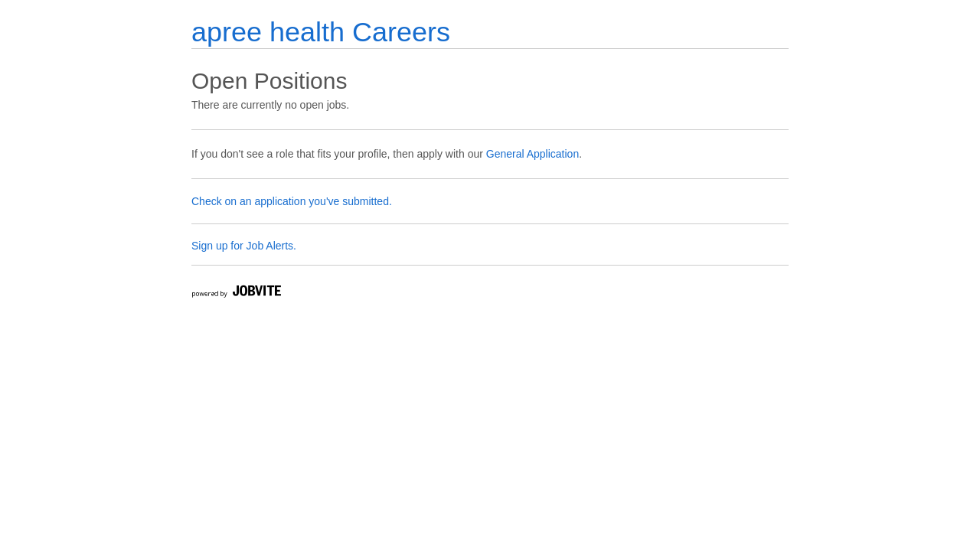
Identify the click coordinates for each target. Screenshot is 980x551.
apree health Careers (321, 32)
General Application (532, 154)
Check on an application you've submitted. (292, 201)
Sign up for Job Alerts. (244, 246)
